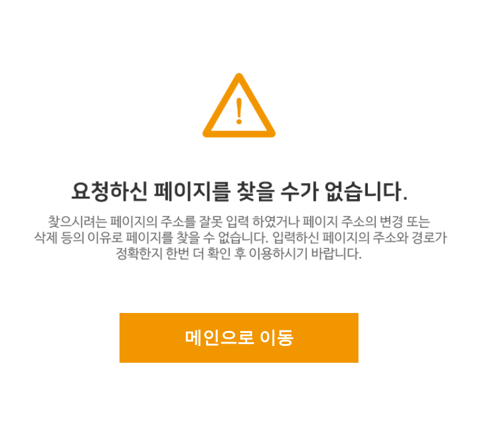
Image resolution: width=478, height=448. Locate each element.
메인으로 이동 (239, 338)
